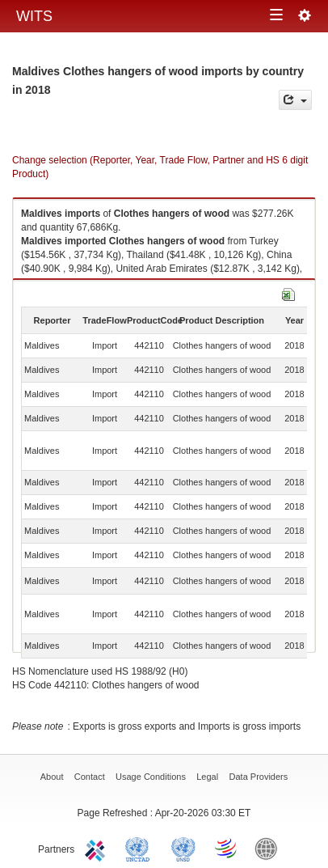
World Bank (270, 848)
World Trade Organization (227, 848)
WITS (34, 16)
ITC (98, 848)
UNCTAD (141, 848)
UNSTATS (183, 848)
